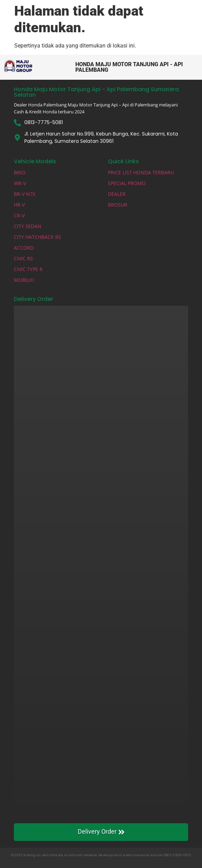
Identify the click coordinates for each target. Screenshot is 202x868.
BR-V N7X (25, 194)
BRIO (20, 172)
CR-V (19, 215)
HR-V (19, 205)
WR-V (20, 183)
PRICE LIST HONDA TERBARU (141, 172)
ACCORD (24, 248)
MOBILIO (24, 280)
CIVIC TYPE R (28, 269)
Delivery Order (101, 832)
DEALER (117, 194)
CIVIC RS (23, 258)
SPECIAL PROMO (127, 183)
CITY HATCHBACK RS (37, 237)
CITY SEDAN (28, 226)
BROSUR (118, 205)
